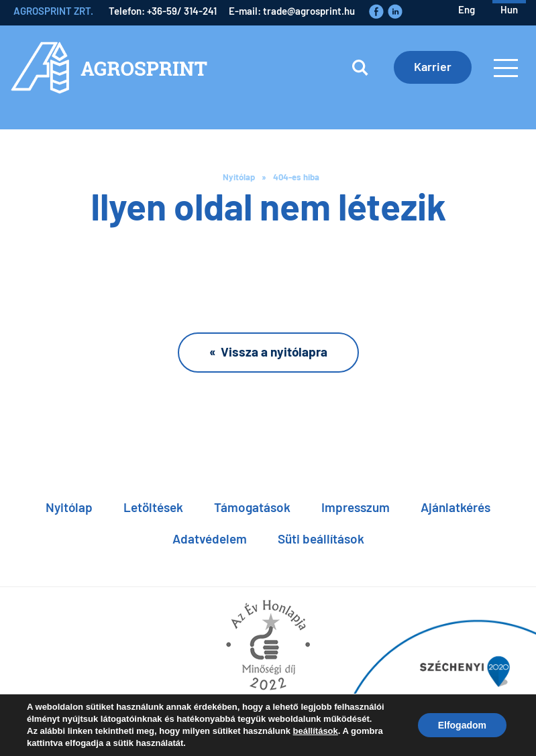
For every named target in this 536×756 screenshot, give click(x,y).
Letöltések (153, 507)
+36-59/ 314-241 (182, 11)
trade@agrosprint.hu (309, 11)
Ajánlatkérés (455, 507)
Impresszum (356, 507)
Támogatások (252, 507)
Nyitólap (239, 177)
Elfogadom (462, 725)
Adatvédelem (210, 539)
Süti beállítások (321, 539)
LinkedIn (395, 11)
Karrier (433, 66)
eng (467, 9)
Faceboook (376, 11)
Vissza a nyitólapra (274, 352)
